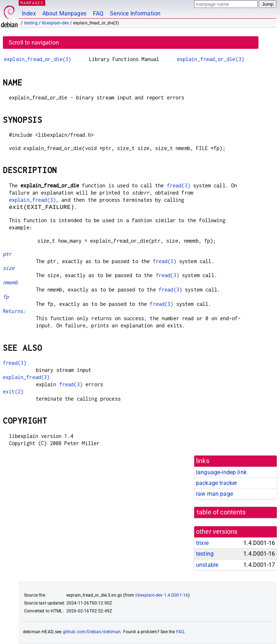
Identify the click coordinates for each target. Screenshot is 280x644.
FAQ (98, 13)
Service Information (135, 13)
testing (31, 23)
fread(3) (179, 185)
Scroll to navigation (34, 43)
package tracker (216, 483)
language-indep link (221, 472)
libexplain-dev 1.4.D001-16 (162, 595)
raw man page (214, 494)
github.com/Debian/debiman (92, 632)
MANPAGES (32, 3)
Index (29, 13)
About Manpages (64, 13)
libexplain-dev (55, 23)
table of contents (221, 512)
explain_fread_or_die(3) (38, 59)
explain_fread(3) (32, 200)
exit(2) (13, 391)
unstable (207, 565)
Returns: (15, 311)
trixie (202, 543)
